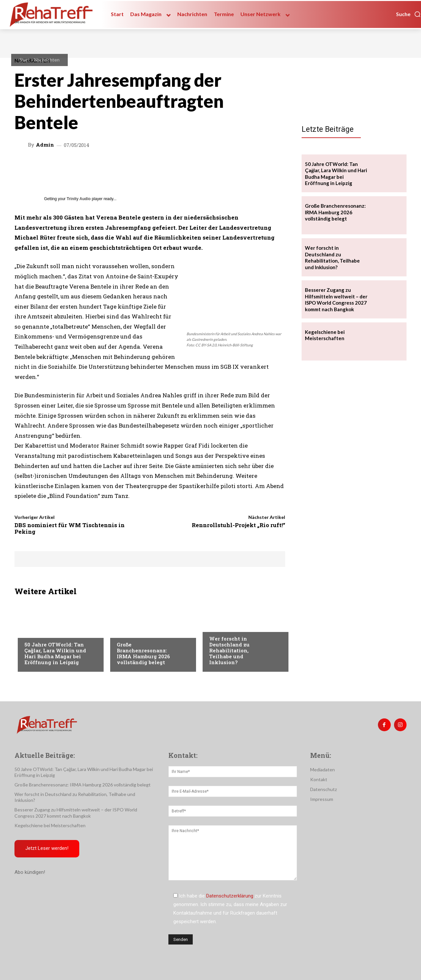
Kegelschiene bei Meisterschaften (325, 335)
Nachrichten (47, 60)
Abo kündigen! (30, 873)
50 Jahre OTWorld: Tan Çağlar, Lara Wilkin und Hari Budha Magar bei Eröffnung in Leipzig (55, 653)
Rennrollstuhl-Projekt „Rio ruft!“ (238, 525)
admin (45, 145)
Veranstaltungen (45, 631)
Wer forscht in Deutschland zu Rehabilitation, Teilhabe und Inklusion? (229, 650)
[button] (409, 14)
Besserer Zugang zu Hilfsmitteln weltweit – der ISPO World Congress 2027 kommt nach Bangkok (336, 300)
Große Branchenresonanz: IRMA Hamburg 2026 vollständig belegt (143, 653)
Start (25, 60)
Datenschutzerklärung (230, 896)
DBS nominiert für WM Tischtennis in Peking (70, 528)
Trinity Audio (79, 199)
